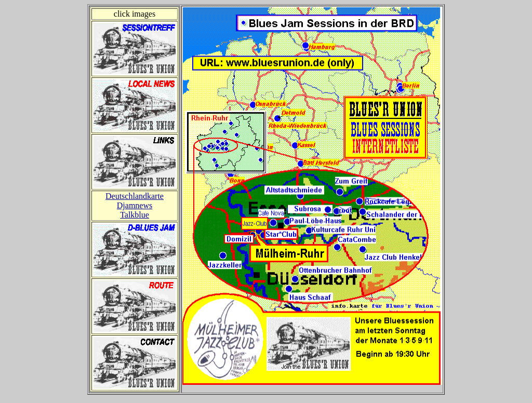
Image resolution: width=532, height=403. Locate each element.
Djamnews (135, 205)
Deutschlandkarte (135, 196)
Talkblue (135, 215)
